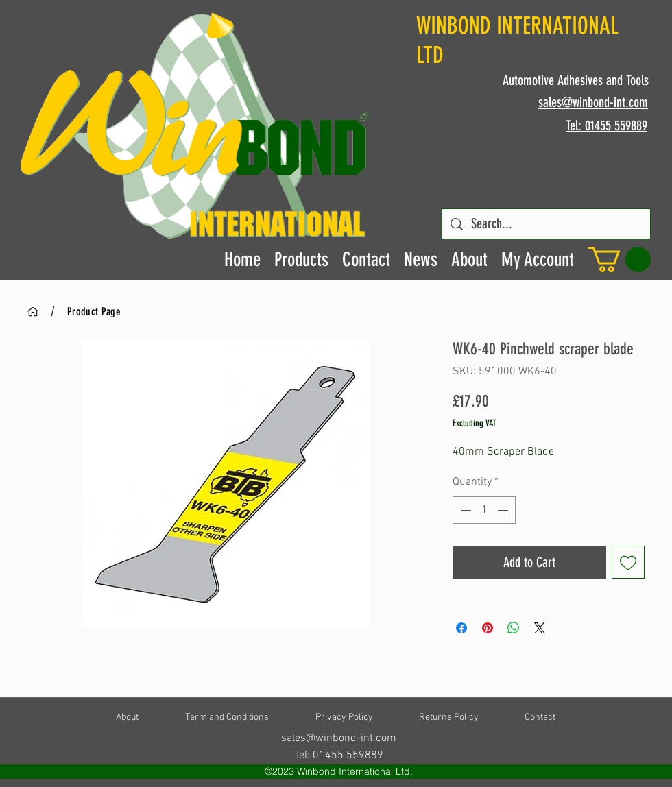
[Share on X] (540, 628)
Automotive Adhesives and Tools (576, 80)
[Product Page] (94, 311)
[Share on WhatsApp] (514, 628)
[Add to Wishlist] (628, 562)
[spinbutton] (484, 510)
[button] (620, 259)
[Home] (33, 311)
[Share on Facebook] (461, 628)
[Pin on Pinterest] (488, 628)
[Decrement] (464, 510)
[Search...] (546, 224)
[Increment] (504, 510)
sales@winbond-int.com (339, 738)
